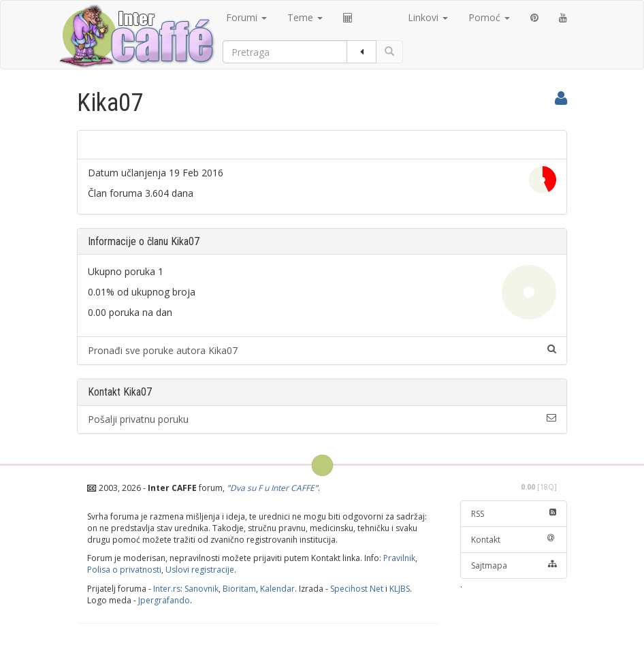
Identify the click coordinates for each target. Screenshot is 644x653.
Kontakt (514, 540)
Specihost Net (357, 589)
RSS (514, 514)
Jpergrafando (164, 600)
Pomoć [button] (489, 17)
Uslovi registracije (200, 570)
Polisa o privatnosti (124, 570)
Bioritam (239, 589)
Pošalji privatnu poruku (322, 419)
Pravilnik (399, 558)
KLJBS (400, 589)
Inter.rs (167, 589)
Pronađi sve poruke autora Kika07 (322, 350)
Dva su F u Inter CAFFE (272, 488)
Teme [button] (305, 17)
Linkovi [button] (428, 17)
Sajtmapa (514, 566)
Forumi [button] (246, 17)
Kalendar (277, 589)
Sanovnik (202, 589)
